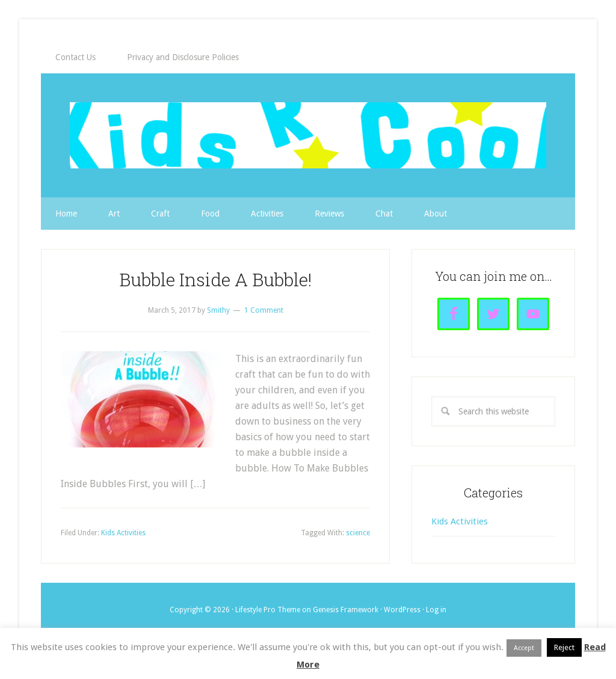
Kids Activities (123, 533)
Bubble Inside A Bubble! (215, 279)
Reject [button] (564, 647)
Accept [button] (524, 648)
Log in (436, 610)
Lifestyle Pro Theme (268, 610)
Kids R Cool (308, 135)
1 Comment (264, 310)
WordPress (402, 610)
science (358, 533)
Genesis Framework (346, 610)
